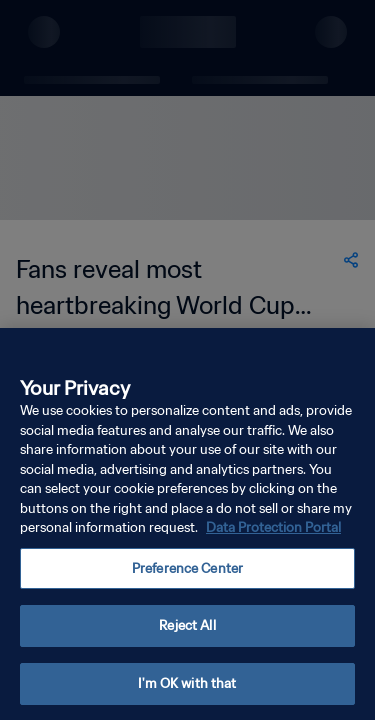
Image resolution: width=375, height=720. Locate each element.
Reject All (187, 633)
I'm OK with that (187, 691)
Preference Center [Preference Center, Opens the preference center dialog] (187, 575)
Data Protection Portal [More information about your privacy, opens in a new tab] (273, 535)
